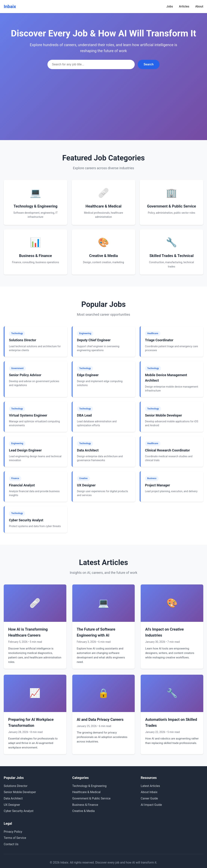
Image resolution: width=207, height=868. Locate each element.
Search (149, 64)
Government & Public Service (91, 798)
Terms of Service (15, 838)
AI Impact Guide (151, 805)
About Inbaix (149, 792)
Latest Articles (150, 786)
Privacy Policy (13, 832)
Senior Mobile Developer (20, 792)
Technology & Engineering (89, 786)
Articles (184, 6)
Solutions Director (16, 786)
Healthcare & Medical (86, 792)
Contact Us (11, 844)
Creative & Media (84, 811)
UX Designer (12, 805)
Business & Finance (85, 805)
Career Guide (149, 798)
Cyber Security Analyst (19, 811)
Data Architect (13, 798)
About (199, 6)
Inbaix (10, 7)
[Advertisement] (103, 97)
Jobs (170, 6)
